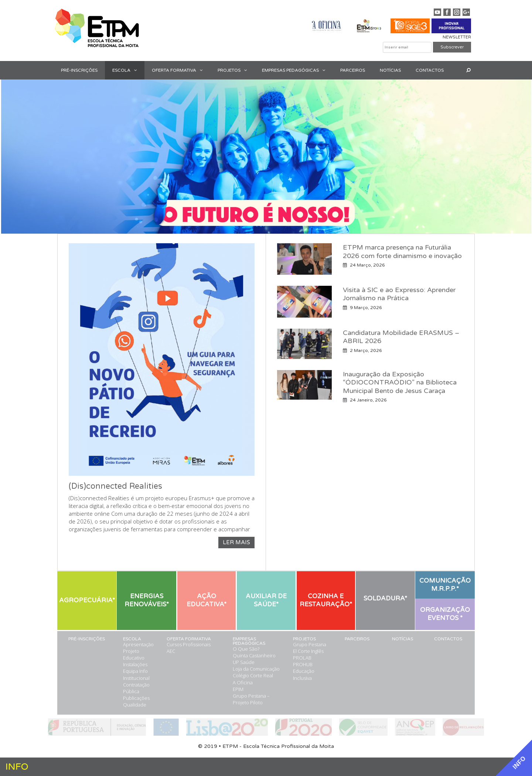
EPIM (238, 689)
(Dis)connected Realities (115, 486)
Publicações (136, 698)
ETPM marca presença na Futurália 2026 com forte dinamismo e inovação (402, 252)
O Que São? (246, 649)
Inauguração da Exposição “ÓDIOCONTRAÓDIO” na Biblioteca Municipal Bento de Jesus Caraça (400, 382)
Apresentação (138, 644)
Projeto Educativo (134, 654)
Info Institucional (136, 674)
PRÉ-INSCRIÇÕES (79, 70)
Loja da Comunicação (256, 669)
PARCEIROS (353, 70)
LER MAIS (236, 542)
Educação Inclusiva (304, 674)
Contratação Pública (136, 688)
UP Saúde (244, 662)
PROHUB (303, 664)
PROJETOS (236, 70)
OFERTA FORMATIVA (181, 70)
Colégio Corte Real (253, 675)
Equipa (131, 671)
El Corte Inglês (308, 651)
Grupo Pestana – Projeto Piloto (251, 699)
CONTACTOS (430, 70)
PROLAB (302, 658)
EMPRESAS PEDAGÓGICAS (297, 70)
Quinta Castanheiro (254, 655)
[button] (137, 70)
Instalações (135, 664)
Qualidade (135, 705)
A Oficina (243, 682)
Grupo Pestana (310, 644)
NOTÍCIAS (390, 70)
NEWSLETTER (457, 37)
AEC (171, 651)
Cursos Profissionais (189, 644)
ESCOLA (128, 70)
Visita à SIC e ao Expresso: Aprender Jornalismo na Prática (399, 294)
